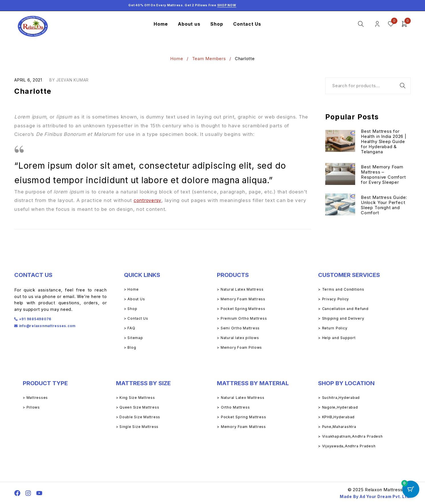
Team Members (209, 59)
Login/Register (376, 24)
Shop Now (227, 5)
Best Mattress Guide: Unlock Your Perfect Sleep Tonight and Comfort (384, 206)
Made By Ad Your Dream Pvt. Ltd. (372, 496)
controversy (149, 200)
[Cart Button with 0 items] (411, 490)
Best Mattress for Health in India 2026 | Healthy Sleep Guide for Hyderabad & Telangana (384, 142)
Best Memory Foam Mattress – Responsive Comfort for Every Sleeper (384, 175)
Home (177, 59)
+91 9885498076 (37, 319)
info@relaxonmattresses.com (53, 326)
